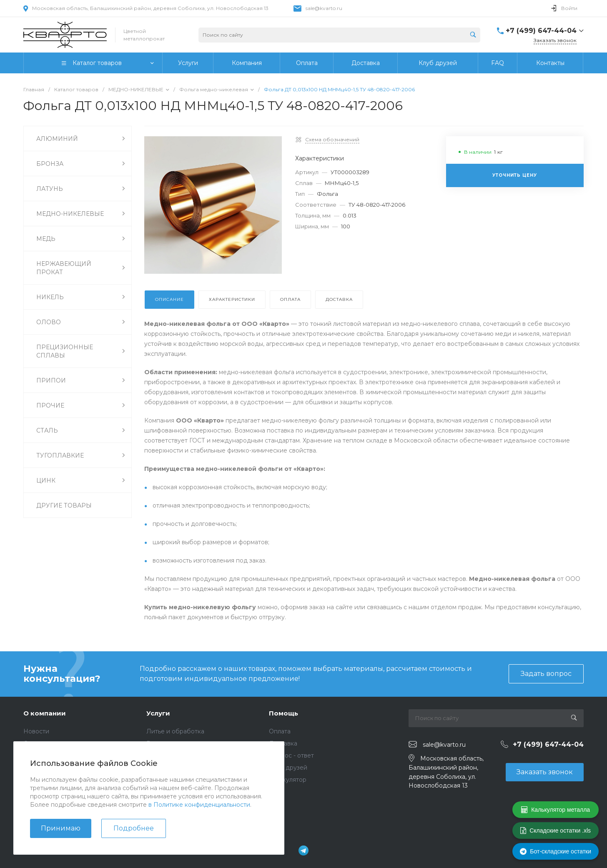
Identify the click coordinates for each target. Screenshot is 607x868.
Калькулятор (288, 780)
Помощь (283, 713)
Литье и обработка (175, 731)
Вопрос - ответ (291, 755)
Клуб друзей (288, 768)
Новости (36, 731)
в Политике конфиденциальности (199, 805)
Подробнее (134, 828)
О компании (45, 713)
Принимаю (61, 828)
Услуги (158, 713)
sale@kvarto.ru (324, 8)
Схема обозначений (332, 139)
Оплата (280, 731)
